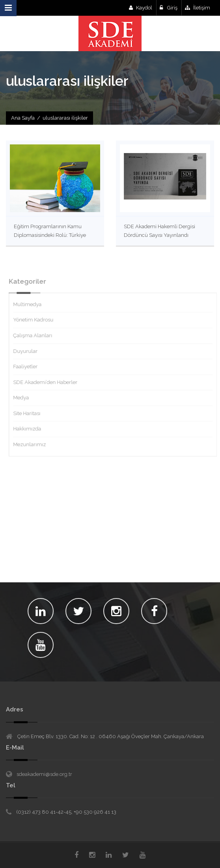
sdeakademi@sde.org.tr (44, 774)
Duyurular (28, 351)
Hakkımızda (30, 429)
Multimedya (30, 304)
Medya (24, 398)
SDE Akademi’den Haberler (48, 382)
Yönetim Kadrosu (36, 320)
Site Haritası (30, 413)
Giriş (169, 8)
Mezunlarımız (33, 444)
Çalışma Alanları (36, 335)
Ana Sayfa (23, 118)
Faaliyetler (28, 367)
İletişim (198, 8)
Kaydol (141, 8)
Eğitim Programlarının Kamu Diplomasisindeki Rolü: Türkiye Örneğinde (50, 235)
